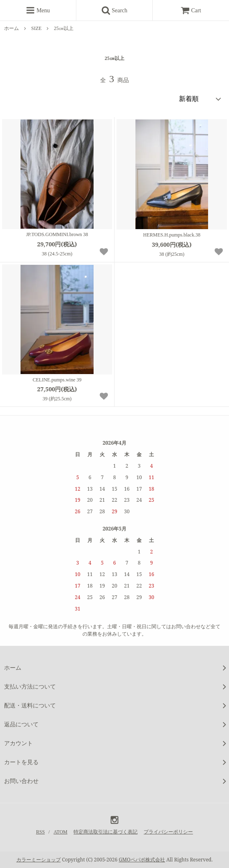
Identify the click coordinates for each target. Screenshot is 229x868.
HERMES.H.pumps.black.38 (172, 235)
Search (117, 10)
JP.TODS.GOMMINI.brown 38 (57, 234)
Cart (191, 10)
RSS (40, 832)
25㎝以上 (64, 28)
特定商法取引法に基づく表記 (105, 832)
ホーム (11, 28)
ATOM (60, 832)
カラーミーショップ (39, 860)
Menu (38, 10)
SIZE (36, 28)
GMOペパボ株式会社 (142, 860)
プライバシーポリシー (168, 832)
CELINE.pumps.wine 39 (57, 380)
